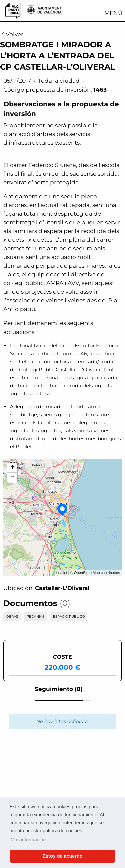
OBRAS (12, 616)
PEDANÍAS (35, 616)
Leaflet (62, 573)
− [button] (12, 478)
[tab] (59, 691)
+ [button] (12, 468)
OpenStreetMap (87, 573)
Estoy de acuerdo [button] (63, 856)
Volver (12, 35)
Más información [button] (28, 840)
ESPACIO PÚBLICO (69, 616)
